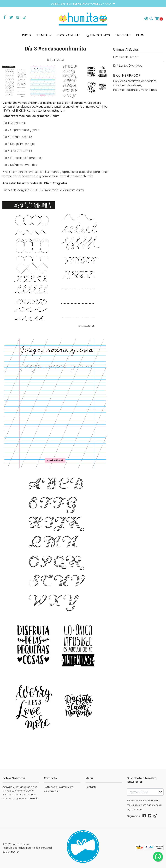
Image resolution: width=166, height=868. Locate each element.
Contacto (91, 787)
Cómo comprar (69, 35)
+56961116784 (52, 791)
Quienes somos (98, 35)
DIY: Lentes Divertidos (128, 66)
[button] (146, 19)
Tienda (42, 35)
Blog (140, 35)
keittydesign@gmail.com (59, 787)
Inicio (26, 35)
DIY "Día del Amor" (126, 57)
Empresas (123, 35)
